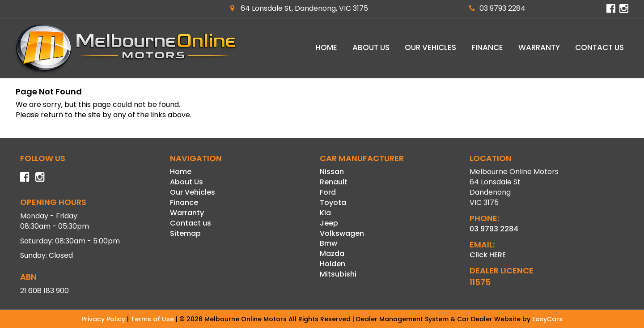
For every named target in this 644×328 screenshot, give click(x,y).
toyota (333, 202)
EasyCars (547, 319)
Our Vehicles (430, 47)
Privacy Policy (104, 319)
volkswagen (342, 233)
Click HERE (488, 255)
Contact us (600, 47)
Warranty (539, 47)
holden (333, 264)
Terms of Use (153, 319)
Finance (487, 47)
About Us (371, 47)
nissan (332, 172)
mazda (332, 253)
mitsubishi (338, 274)
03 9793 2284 (497, 8)
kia (325, 213)
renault (334, 182)
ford (328, 192)
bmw (328, 243)
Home (326, 47)
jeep (329, 223)
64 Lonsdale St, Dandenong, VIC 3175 (299, 8)
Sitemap (185, 233)
